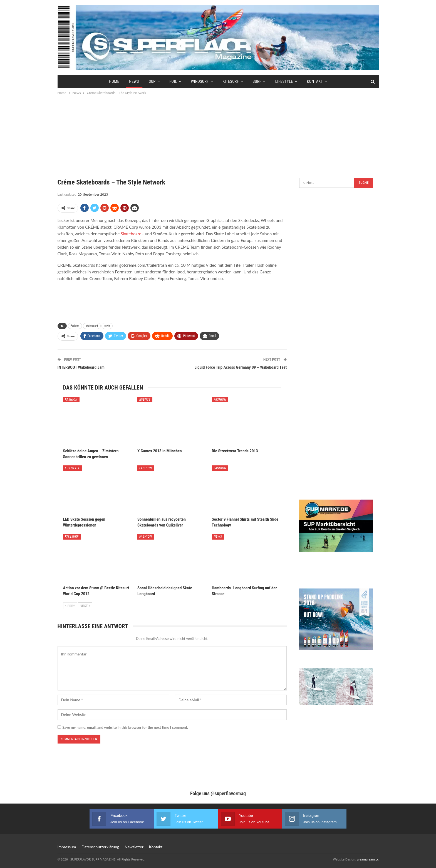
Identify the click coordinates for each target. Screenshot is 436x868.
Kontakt (315, 81)
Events (145, 400)
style (107, 326)
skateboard (92, 326)
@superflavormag (228, 793)
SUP (152, 81)
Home (114, 81)
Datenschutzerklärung (100, 847)
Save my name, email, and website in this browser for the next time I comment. (125, 727)
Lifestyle (284, 81)
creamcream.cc (368, 859)
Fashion (75, 326)
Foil (173, 81)
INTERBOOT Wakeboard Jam (81, 367)
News (134, 81)
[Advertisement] (218, 133)
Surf (257, 81)
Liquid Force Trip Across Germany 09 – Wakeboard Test (241, 367)
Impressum (67, 847)
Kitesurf (231, 81)
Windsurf (200, 81)
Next (85, 606)
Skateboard (131, 234)
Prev (70, 606)
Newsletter (134, 847)
